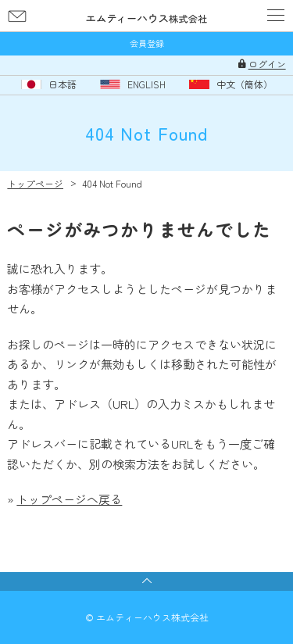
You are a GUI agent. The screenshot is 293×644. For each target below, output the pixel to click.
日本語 (63, 84)
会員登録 (147, 43)
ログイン (267, 64)
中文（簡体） (245, 84)
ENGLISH (146, 84)
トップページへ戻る (69, 499)
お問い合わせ (17, 16)
